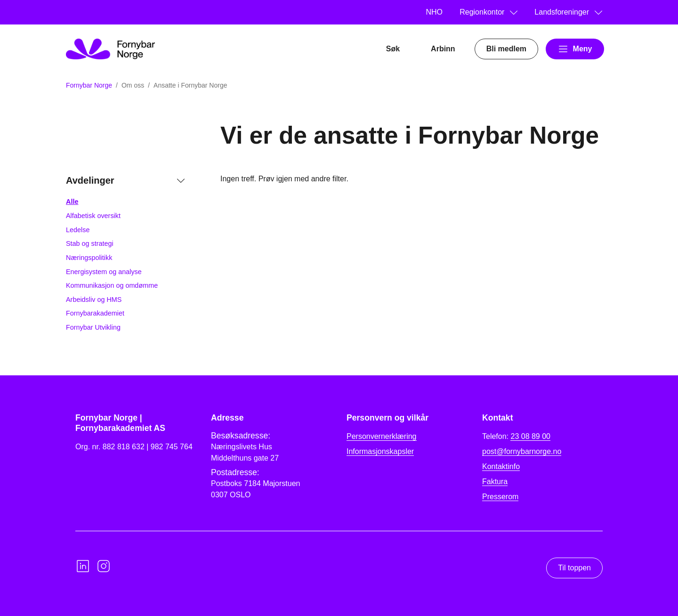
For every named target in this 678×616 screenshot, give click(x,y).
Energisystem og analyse (104, 272)
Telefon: (516, 437)
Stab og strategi (90, 243)
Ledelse (78, 230)
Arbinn (443, 49)
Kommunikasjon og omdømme (112, 285)
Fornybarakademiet (95, 313)
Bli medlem (506, 49)
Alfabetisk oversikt (93, 216)
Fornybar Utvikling (93, 327)
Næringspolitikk (89, 258)
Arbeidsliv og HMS (94, 300)
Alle (72, 202)
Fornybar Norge (89, 85)
